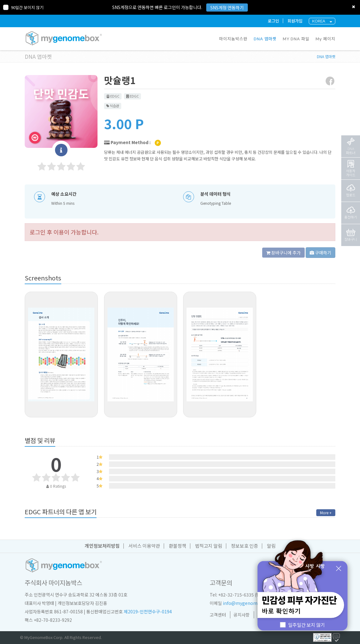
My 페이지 (325, 39)
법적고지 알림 (209, 546)
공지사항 (242, 615)
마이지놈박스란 (233, 39)
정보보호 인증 (245, 546)
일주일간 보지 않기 (303, 625)
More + (326, 513)
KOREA (322, 21)
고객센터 (218, 615)
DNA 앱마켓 (265, 39)
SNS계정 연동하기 (227, 8)
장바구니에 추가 (283, 253)
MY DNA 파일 (296, 39)
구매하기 (320, 253)
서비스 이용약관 (144, 546)
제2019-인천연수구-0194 (148, 611)
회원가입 (295, 21)
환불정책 (177, 546)
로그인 (273, 21)
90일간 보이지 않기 (23, 7)
